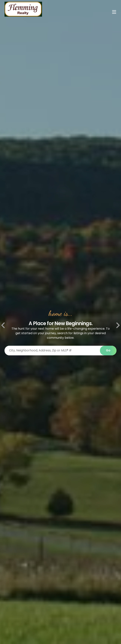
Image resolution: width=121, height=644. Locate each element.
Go (108, 350)
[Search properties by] (52, 350)
